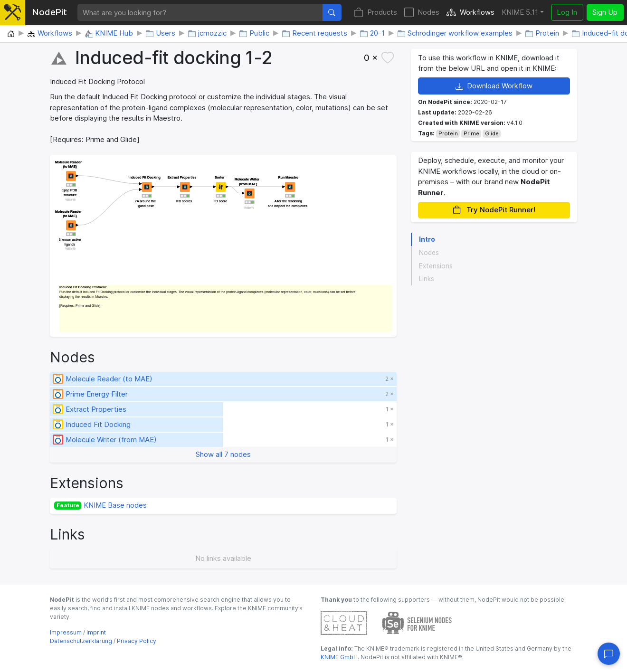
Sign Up (605, 12)
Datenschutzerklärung (81, 641)
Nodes (422, 13)
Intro (427, 239)
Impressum (66, 632)
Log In (567, 12)
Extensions (436, 266)
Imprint (96, 632)
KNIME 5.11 (520, 12)
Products (375, 13)
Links (427, 279)
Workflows (470, 13)
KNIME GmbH (339, 657)
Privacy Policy (137, 641)
